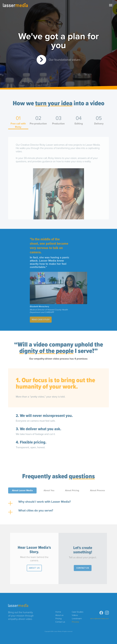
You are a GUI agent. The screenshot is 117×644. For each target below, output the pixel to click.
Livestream (77, 619)
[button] (111, 5)
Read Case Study (41, 320)
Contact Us (83, 569)
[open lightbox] (58, 60)
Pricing (58, 619)
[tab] (18, 123)
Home (58, 613)
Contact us (60, 623)
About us (59, 616)
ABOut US (34, 569)
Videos (75, 616)
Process (75, 623)
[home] (15, 5)
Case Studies (77, 613)
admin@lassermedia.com (99, 619)
